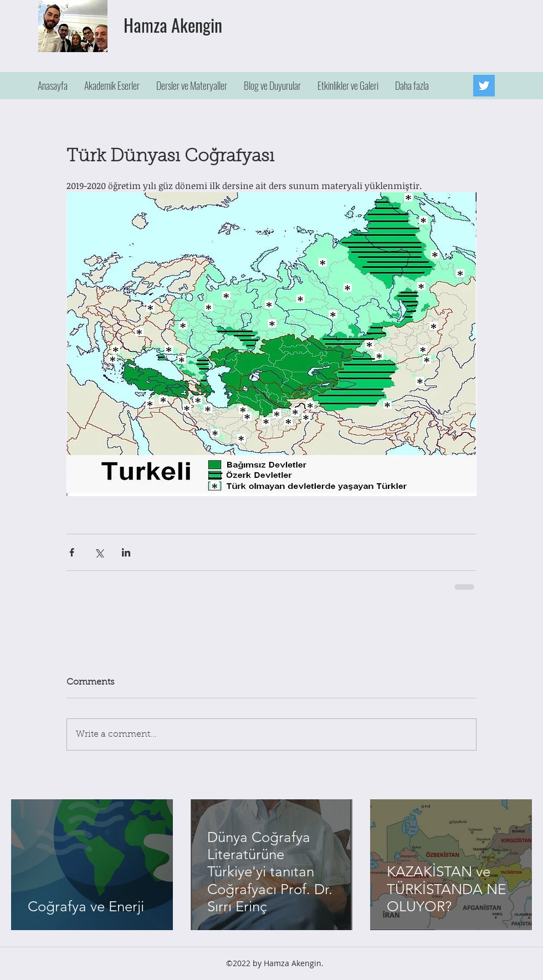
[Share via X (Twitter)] (99, 552)
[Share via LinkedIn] (126, 552)
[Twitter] (484, 86)
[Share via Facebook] (72, 552)
